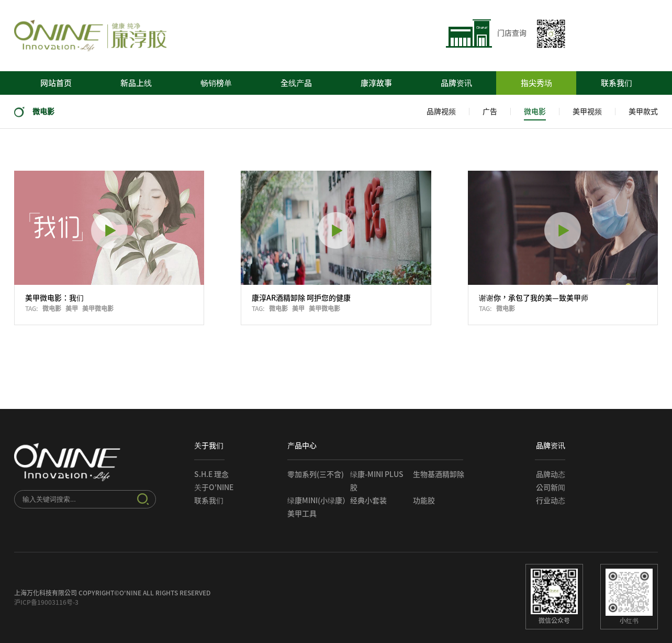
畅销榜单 (216, 83)
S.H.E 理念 (211, 474)
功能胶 (424, 501)
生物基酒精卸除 (439, 474)
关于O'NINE (214, 487)
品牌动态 (551, 474)
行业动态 (551, 501)
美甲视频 (587, 112)
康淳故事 (376, 83)
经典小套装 (368, 501)
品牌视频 (441, 112)
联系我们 (617, 83)
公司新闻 (551, 487)
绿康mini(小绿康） (318, 501)
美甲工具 (302, 514)
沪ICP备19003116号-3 (46, 602)
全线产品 (296, 83)
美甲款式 (643, 112)
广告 (490, 112)
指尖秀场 (536, 83)
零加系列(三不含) (316, 474)
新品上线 (136, 83)
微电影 (34, 112)
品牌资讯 (456, 83)
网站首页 (56, 83)
